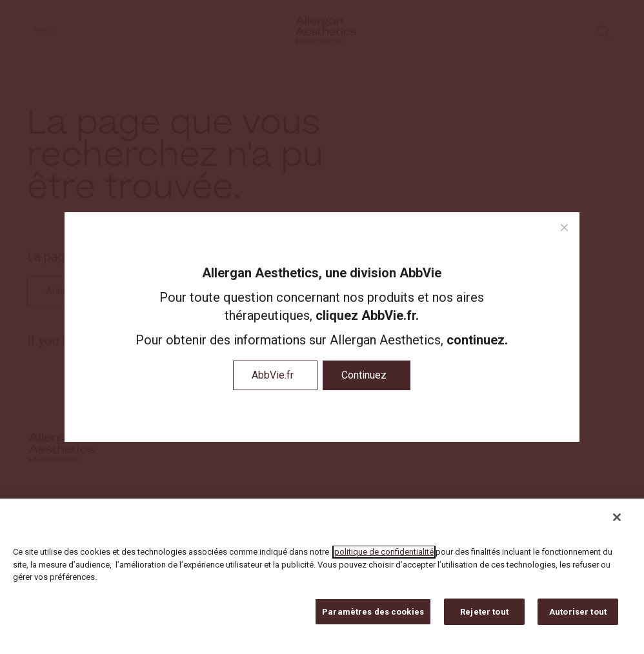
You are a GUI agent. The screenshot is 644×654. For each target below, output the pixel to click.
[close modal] (564, 228)
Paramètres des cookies (373, 618)
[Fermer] (617, 524)
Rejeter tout (484, 618)
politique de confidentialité (384, 558)
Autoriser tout (578, 618)
